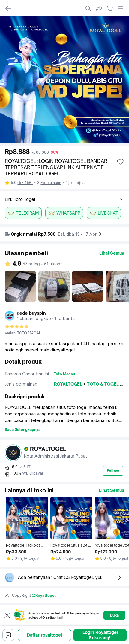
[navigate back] (8, 8)
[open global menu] (121, 8)
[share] (99, 8)
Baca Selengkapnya (23, 430)
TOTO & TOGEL (103, 384)
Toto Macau (64, 374)
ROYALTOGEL (68, 384)
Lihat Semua (112, 253)
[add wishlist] (120, 162)
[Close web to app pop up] (7, 615)
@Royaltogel (44, 595)
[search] (88, 8)
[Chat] (8, 635)
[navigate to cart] (110, 8)
